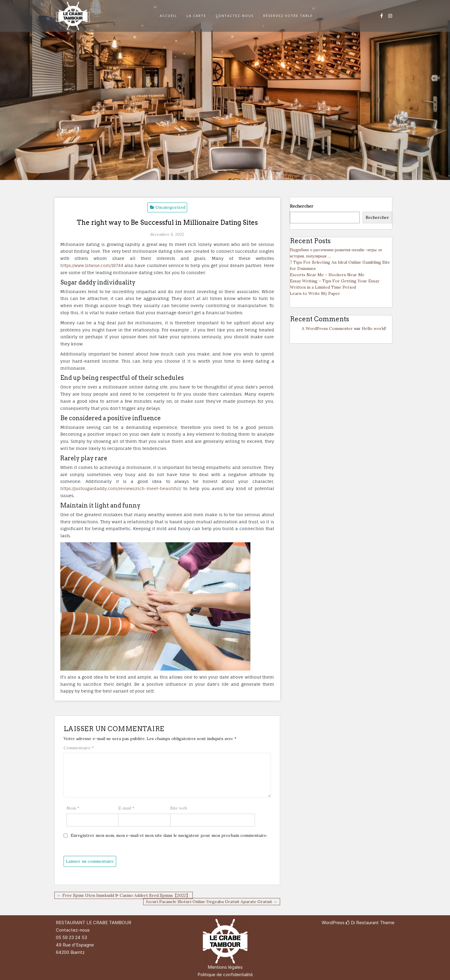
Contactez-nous (73, 930)
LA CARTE (196, 16)
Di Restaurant (362, 923)
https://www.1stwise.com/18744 (92, 265)
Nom (73, 808)
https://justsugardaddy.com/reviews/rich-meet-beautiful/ (121, 488)
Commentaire (79, 748)
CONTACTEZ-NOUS (235, 16)
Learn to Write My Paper (315, 293)
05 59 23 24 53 (71, 937)
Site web (179, 808)
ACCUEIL (168, 16)
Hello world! (374, 328)
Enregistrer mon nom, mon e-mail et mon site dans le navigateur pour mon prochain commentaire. (169, 835)
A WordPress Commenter (327, 328)
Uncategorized (170, 207)
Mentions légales (225, 967)
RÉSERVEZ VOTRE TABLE (288, 16)
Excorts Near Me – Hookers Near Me (327, 275)
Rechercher (302, 206)
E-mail (126, 808)
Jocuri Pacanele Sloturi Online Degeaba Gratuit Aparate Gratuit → (212, 902)
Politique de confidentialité (225, 975)
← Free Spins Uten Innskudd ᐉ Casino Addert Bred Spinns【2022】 (124, 895)
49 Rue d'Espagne (75, 945)
